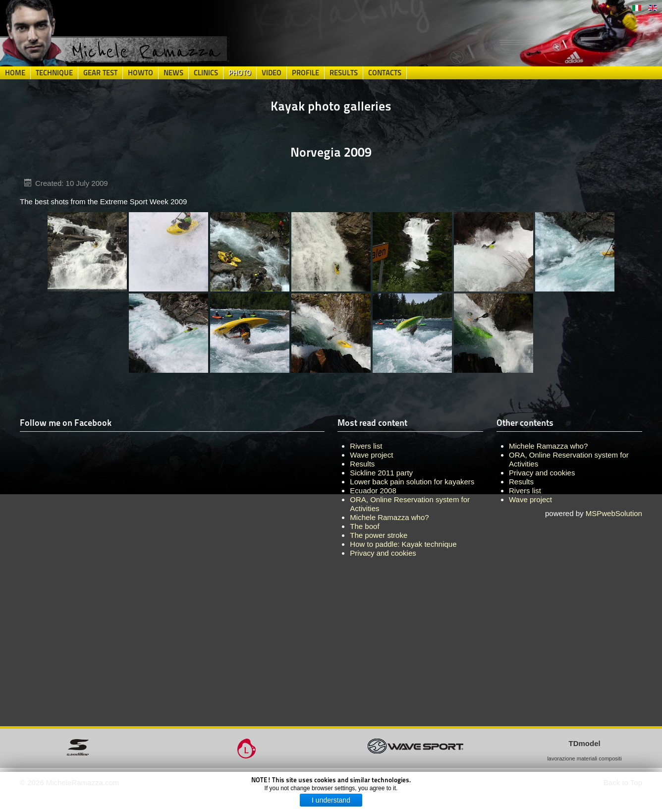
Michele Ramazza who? (548, 446)
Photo (240, 73)
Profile (305, 73)
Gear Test (100, 73)
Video (272, 73)
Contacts (385, 73)
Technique (54, 73)
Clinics (206, 73)
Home (15, 73)
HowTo (140, 73)
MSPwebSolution (614, 513)
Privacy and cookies (542, 473)
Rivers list (525, 491)
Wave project (530, 499)
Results (344, 73)
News (173, 73)
